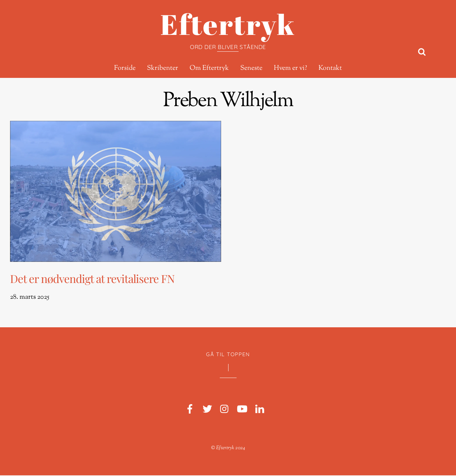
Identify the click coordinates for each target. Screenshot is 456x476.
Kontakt (330, 68)
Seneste (251, 68)
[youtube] (242, 410)
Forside (125, 68)
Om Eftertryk (209, 68)
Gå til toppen (228, 354)
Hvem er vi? (290, 68)
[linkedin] (260, 410)
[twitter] (207, 410)
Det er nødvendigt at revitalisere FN (92, 279)
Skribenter (163, 68)
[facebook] (190, 410)
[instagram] (225, 410)
